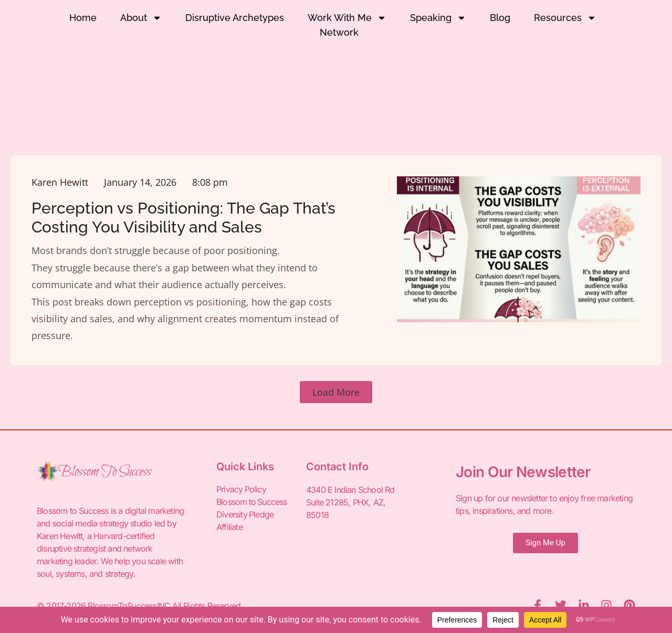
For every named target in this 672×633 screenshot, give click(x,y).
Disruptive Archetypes (235, 18)
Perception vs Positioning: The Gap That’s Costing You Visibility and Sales (183, 218)
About (141, 18)
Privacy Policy (241, 490)
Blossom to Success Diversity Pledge (252, 509)
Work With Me (347, 18)
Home (83, 18)
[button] (336, 392)
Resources (565, 18)
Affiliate (229, 527)
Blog (500, 18)
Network (339, 32)
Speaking (438, 18)
